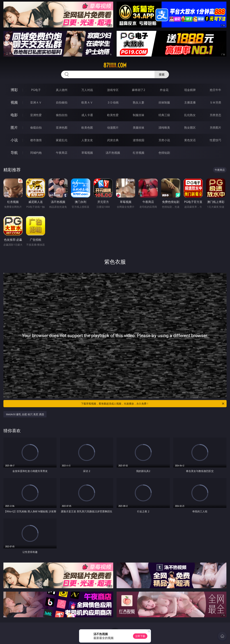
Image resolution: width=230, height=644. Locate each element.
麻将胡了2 (138, 90)
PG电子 (36, 90)
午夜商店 (62, 153)
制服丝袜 (139, 115)
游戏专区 (113, 90)
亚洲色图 (62, 128)
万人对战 (87, 90)
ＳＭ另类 (215, 102)
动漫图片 (113, 128)
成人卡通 (87, 115)
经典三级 (164, 115)
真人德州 (62, 90)
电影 (14, 115)
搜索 (162, 74)
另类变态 (215, 115)
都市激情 (36, 140)
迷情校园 (139, 140)
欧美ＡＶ (87, 102)
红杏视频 (139, 153)
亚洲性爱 (36, 115)
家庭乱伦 (62, 140)
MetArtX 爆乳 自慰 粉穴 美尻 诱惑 (25, 414)
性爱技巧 (215, 140)
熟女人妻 (139, 102)
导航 (14, 153)
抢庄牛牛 (215, 90)
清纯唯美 (164, 128)
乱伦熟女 (190, 115)
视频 (14, 102)
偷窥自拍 (36, 128)
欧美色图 (87, 128)
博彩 (14, 90)
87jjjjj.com (115, 65)
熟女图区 (190, 128)
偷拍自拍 (62, 115)
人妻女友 (87, 140)
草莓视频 (87, 153)
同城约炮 (36, 153)
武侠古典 (113, 140)
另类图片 (215, 128)
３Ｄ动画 (113, 102)
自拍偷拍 (62, 102)
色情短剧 (164, 153)
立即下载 (140, 636)
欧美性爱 (113, 115)
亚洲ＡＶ (36, 102)
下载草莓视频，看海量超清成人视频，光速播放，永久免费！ (153, 404)
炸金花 (164, 90)
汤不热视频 (113, 153)
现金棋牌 (190, 90)
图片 (14, 127)
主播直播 (190, 102)
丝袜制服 (164, 102)
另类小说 (164, 140)
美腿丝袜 (139, 128)
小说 (14, 140)
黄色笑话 (190, 140)
